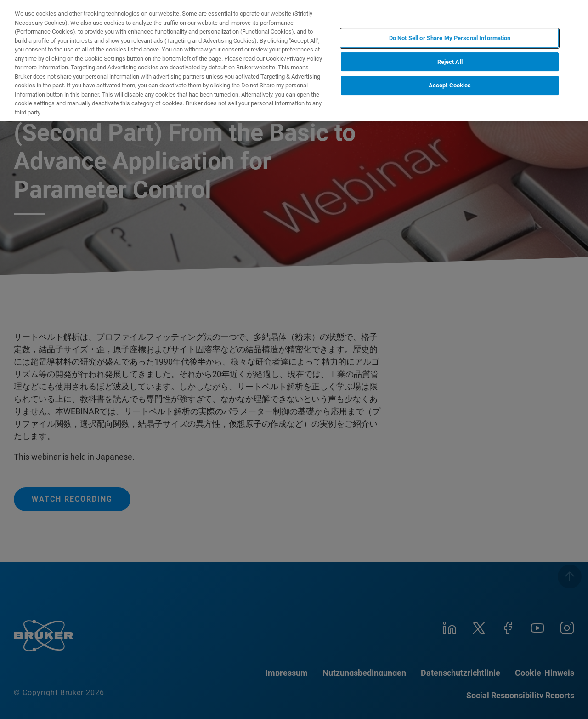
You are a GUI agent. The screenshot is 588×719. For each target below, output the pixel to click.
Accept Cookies (450, 85)
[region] (294, 61)
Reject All (450, 62)
